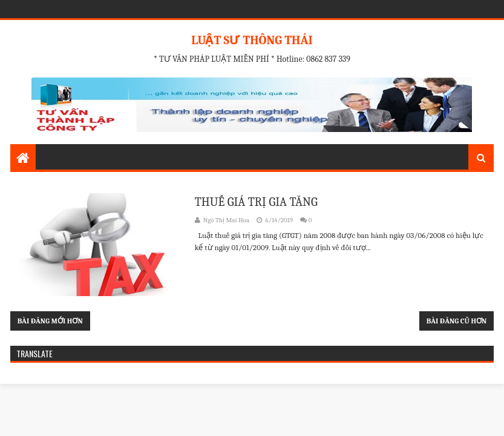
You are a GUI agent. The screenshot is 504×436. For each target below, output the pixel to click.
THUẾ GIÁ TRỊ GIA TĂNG (256, 202)
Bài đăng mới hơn (50, 321)
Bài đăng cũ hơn (457, 321)
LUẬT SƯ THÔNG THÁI (252, 40)
